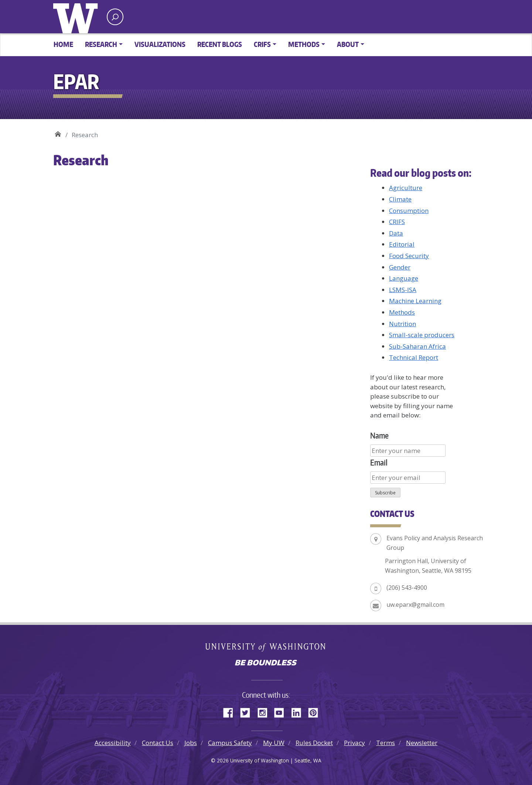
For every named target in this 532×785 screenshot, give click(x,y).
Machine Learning (415, 301)
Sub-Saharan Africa (417, 346)
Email (379, 462)
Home (63, 44)
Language (404, 278)
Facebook (231, 711)
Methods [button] (304, 44)
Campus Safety (230, 743)
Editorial (402, 244)
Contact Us (158, 743)
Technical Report (414, 357)
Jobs (191, 743)
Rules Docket (314, 743)
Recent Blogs (220, 44)
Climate (400, 199)
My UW (274, 743)
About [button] (348, 44)
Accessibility (113, 743)
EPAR (58, 132)
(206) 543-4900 (407, 588)
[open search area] (115, 17)
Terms (386, 743)
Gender (400, 267)
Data (396, 233)
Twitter (248, 711)
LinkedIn (299, 711)
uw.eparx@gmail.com (415, 605)
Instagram (265, 711)
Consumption (409, 211)
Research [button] (101, 44)
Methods (402, 312)
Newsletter (422, 743)
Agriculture (406, 188)
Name (379, 435)
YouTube (282, 711)
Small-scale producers (422, 335)
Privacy (354, 743)
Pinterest (316, 711)
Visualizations (160, 44)
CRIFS (397, 222)
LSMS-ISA (403, 290)
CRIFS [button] (262, 44)
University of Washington (77, 17)
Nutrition (403, 324)
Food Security (409, 256)
